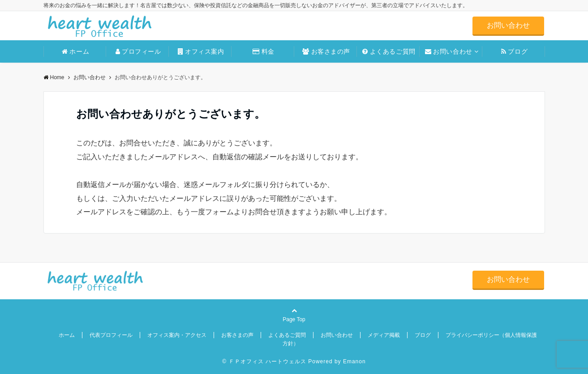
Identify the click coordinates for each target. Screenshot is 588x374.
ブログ (514, 51)
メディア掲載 (384, 335)
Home (54, 77)
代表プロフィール (111, 335)
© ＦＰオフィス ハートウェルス (264, 361)
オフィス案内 (201, 51)
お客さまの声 (326, 51)
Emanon (354, 361)
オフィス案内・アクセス (177, 335)
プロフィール (138, 51)
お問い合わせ (508, 25)
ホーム (75, 51)
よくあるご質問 (389, 51)
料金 (264, 51)
